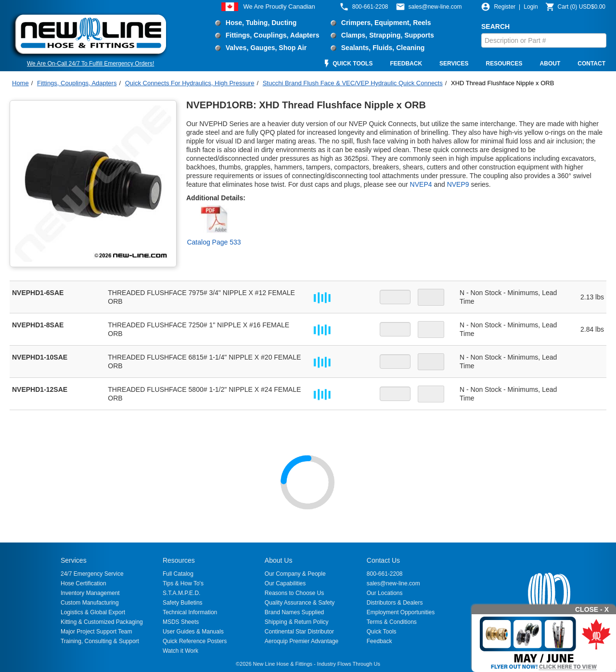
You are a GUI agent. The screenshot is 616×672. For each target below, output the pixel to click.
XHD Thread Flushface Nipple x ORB (502, 83)
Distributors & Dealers (395, 603)
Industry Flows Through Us (349, 664)
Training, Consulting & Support (100, 641)
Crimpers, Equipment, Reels (386, 23)
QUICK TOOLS (353, 64)
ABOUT (550, 64)
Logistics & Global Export (93, 612)
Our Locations (385, 593)
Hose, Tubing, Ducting (261, 23)
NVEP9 (458, 184)
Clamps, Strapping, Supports (388, 35)
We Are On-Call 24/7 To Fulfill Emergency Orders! (90, 64)
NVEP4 (421, 184)
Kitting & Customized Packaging (102, 622)
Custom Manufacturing (90, 603)
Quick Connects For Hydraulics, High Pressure (190, 83)
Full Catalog (178, 574)
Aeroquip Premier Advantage (302, 641)
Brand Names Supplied (294, 612)
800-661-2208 (385, 574)
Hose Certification (83, 583)
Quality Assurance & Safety (300, 603)
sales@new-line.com (393, 583)
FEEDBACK (406, 64)
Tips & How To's (183, 583)
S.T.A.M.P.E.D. (181, 593)
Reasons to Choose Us (294, 593)
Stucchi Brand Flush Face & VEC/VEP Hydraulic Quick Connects (353, 83)
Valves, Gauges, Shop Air (266, 48)
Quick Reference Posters (195, 641)
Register (505, 7)
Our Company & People (295, 574)
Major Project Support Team (96, 632)
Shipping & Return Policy (297, 622)
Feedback (379, 641)
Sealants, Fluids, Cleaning (383, 48)
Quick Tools (382, 632)
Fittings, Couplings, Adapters (273, 35)
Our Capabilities (285, 583)
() (582, 7)
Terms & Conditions (392, 622)
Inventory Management (90, 593)
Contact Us (383, 560)
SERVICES (454, 64)
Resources (179, 560)
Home (20, 83)
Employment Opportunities (401, 612)
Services (74, 560)
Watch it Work (180, 651)
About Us (279, 560)
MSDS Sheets (181, 622)
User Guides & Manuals (193, 632)
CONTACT (591, 64)
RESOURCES (504, 64)
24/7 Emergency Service (92, 574)
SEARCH (495, 26)
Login (531, 7)
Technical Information (190, 612)
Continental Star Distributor (299, 632)
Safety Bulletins (183, 603)
